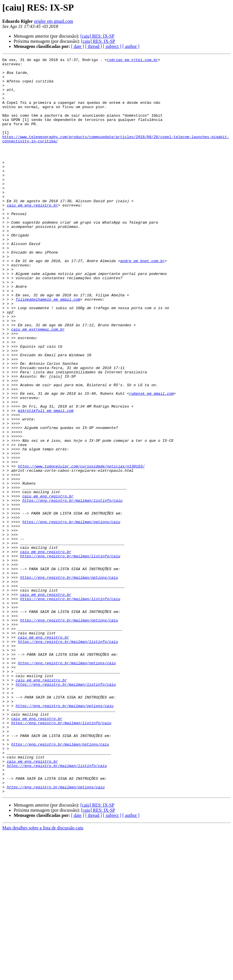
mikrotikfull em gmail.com (46, 481)
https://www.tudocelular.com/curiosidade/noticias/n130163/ (81, 548)
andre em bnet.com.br (142, 302)
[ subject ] (112, 46)
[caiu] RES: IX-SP (97, 36)
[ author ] (131, 46)
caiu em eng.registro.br (32, 235)
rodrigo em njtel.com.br (132, 60)
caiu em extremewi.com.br (38, 384)
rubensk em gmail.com (151, 461)
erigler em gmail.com (53, 21)
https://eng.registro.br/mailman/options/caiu (71, 615)
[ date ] (77, 46)
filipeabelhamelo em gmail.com (48, 348)
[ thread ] (94, 46)
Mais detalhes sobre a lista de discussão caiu (43, 975)
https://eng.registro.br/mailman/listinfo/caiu (72, 589)
